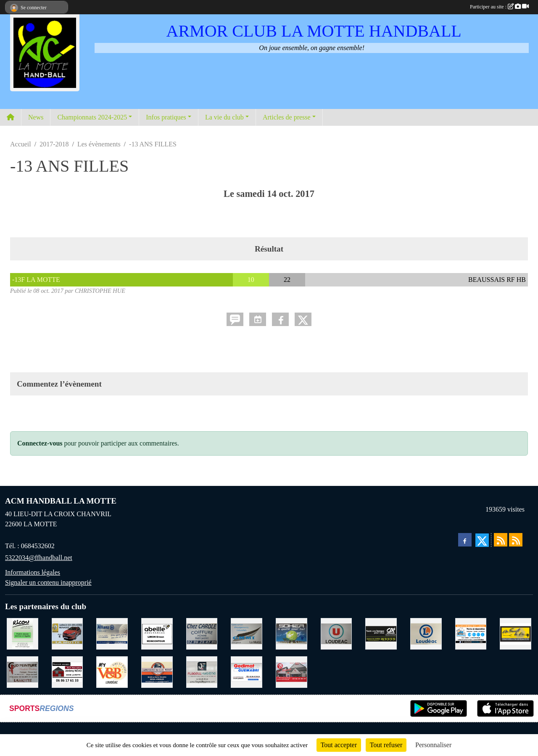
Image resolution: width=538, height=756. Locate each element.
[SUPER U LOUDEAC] (336, 633)
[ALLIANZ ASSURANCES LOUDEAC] (112, 633)
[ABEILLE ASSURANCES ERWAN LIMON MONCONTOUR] (157, 633)
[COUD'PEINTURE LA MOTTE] (22, 671)
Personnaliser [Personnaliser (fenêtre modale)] (433, 745)
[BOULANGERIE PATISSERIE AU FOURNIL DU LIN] (516, 633)
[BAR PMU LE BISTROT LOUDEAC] (291, 671)
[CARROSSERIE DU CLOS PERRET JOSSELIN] (157, 671)
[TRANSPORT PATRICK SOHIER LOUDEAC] (291, 633)
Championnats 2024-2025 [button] (92, 117)
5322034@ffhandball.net (39, 558)
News (36, 117)
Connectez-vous (40, 443)
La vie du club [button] (224, 117)
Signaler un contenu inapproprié (48, 582)
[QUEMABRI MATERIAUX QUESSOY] (247, 671)
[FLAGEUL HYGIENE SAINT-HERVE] (202, 671)
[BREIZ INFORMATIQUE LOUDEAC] (471, 633)
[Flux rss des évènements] (516, 540)
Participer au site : (499, 7)
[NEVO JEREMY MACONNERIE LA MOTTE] (67, 671)
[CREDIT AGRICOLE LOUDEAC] (381, 633)
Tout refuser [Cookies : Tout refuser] (386, 745)
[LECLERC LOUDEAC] (426, 633)
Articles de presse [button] (287, 117)
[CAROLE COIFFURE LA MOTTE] (202, 633)
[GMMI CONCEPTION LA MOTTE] (247, 633)
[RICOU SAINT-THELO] (22, 633)
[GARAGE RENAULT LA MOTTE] (67, 633)
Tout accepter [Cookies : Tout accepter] (339, 745)
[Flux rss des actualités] (501, 540)
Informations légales (33, 572)
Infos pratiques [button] (166, 117)
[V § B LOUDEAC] (112, 671)
